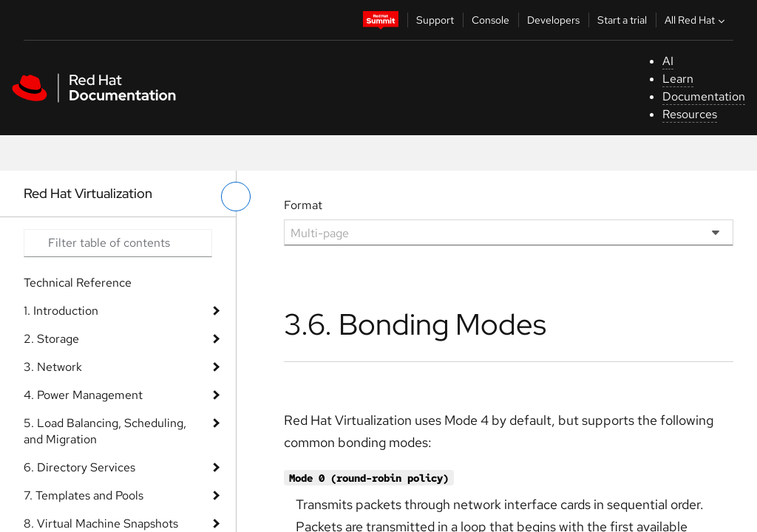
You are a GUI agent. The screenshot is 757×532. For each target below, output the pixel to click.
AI (668, 61)
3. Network (53, 367)
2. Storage (51, 339)
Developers (553, 20)
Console (490, 20)
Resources (690, 114)
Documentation (704, 96)
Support (435, 20)
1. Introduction (61, 311)
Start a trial (622, 20)
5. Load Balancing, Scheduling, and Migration (105, 431)
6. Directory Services (79, 467)
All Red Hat (696, 20)
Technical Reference (78, 283)
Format (303, 205)
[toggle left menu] (236, 197)
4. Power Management (83, 395)
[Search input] (118, 243)
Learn (678, 79)
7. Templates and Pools (84, 495)
